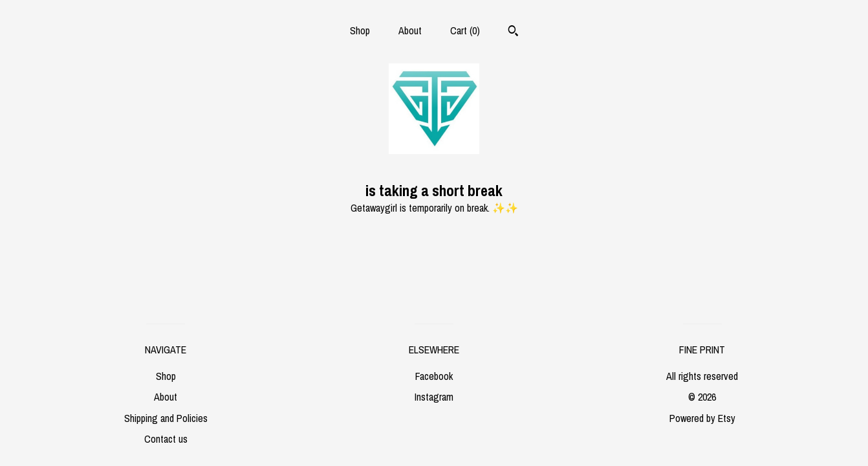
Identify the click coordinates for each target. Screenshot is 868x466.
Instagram (434, 397)
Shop (360, 30)
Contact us (166, 439)
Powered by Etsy (702, 418)
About (410, 30)
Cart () (465, 30)
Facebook (434, 376)
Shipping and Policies (166, 418)
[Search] (513, 32)
